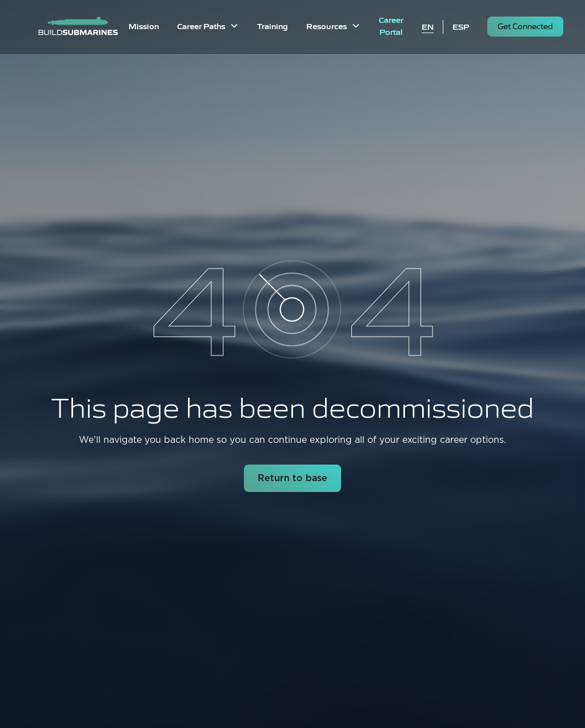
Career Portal (391, 25)
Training (273, 26)
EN (428, 26)
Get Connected (525, 26)
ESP (461, 26)
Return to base (292, 478)
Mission (144, 26)
